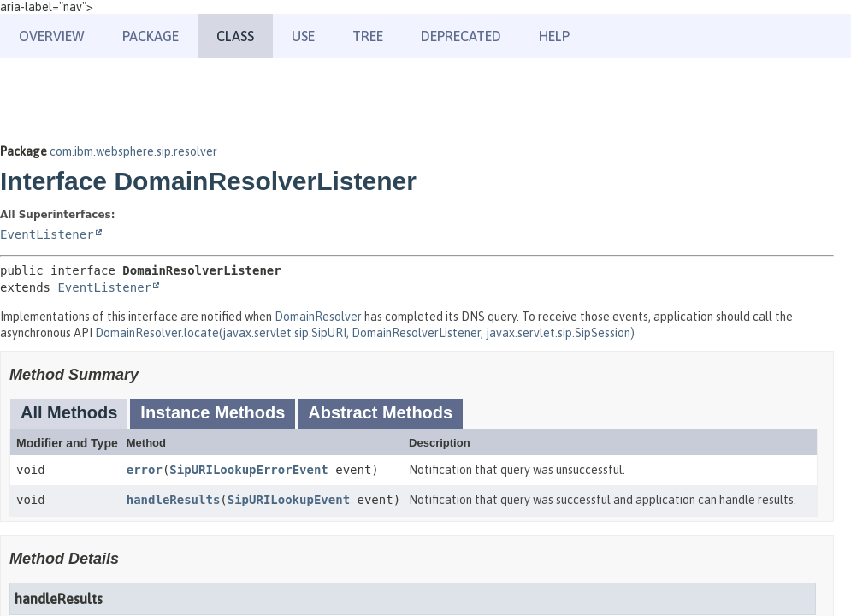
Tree (368, 36)
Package (151, 36)
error (145, 470)
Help (554, 36)
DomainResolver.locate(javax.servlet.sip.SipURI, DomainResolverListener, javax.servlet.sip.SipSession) (365, 333)
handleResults (174, 500)
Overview (52, 36)
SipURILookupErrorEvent (248, 470)
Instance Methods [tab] (213, 412)
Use (303, 36)
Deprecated (461, 36)
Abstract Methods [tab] (380, 412)
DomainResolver (318, 317)
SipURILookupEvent (289, 500)
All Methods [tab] (69, 412)
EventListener (47, 234)
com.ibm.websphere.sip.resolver (133, 151)
